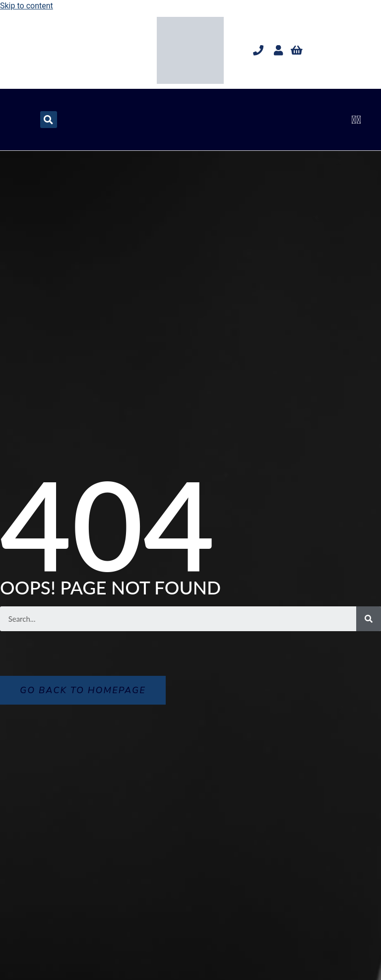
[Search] (369, 619)
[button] (356, 120)
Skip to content (27, 6)
